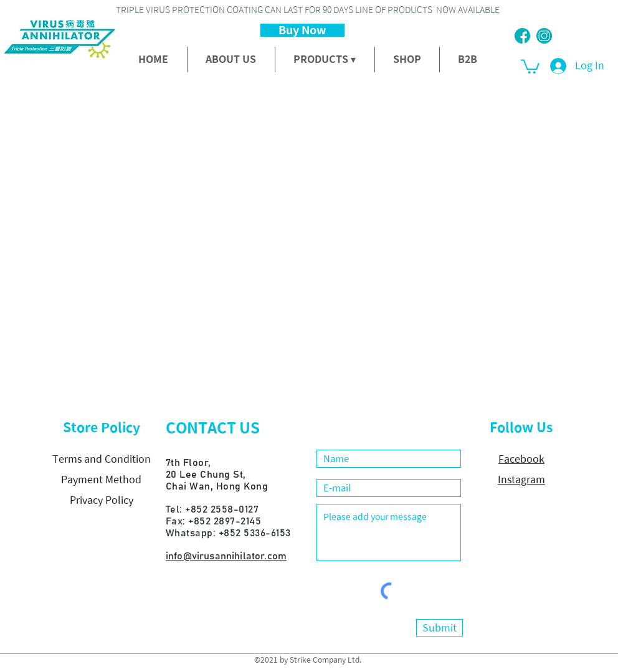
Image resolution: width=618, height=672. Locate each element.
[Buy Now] (302, 30)
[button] (530, 66)
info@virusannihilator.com (226, 556)
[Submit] (440, 628)
